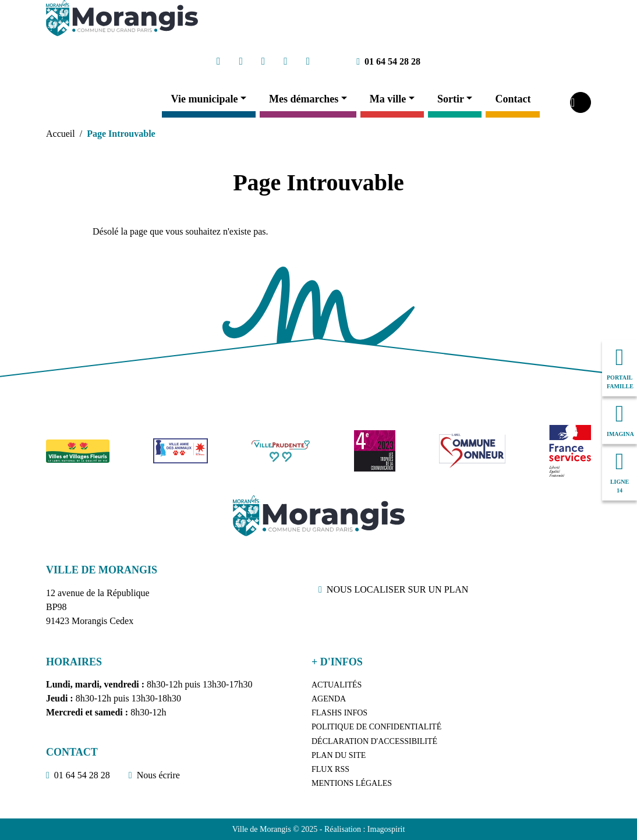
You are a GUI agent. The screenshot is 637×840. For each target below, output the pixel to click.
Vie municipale (205, 99)
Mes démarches (304, 99)
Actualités (337, 685)
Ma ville (388, 99)
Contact (513, 99)
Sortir (451, 99)
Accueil (61, 134)
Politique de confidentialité (376, 727)
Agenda (329, 699)
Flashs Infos (339, 713)
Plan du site (339, 755)
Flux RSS (330, 769)
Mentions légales (352, 783)
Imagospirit (386, 829)
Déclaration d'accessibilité (374, 741)
